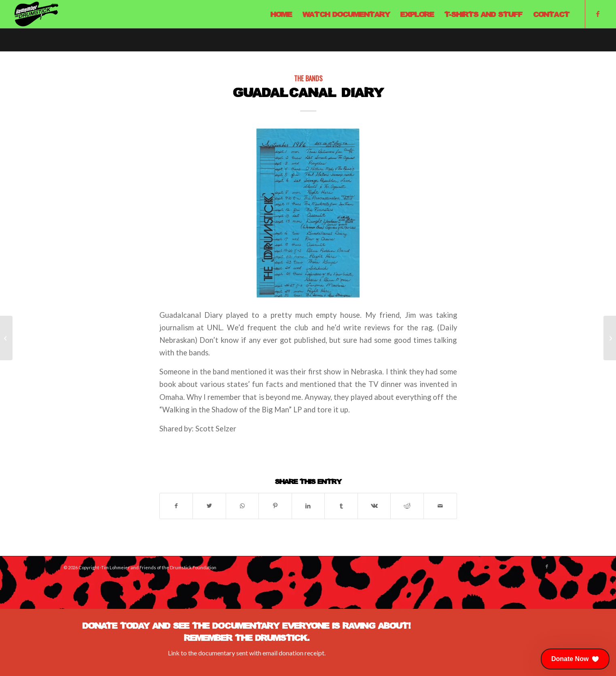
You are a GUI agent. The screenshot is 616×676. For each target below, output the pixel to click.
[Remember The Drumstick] (36, 14)
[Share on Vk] (374, 506)
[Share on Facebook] (176, 506)
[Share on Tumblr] (341, 506)
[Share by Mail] (440, 506)
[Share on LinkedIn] (308, 506)
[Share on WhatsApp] (242, 506)
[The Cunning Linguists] (610, 338)
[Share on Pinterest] (275, 506)
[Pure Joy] (6, 338)
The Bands (308, 78)
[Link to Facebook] (598, 14)
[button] (575, 659)
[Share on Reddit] (407, 506)
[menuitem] (281, 14)
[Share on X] (209, 506)
